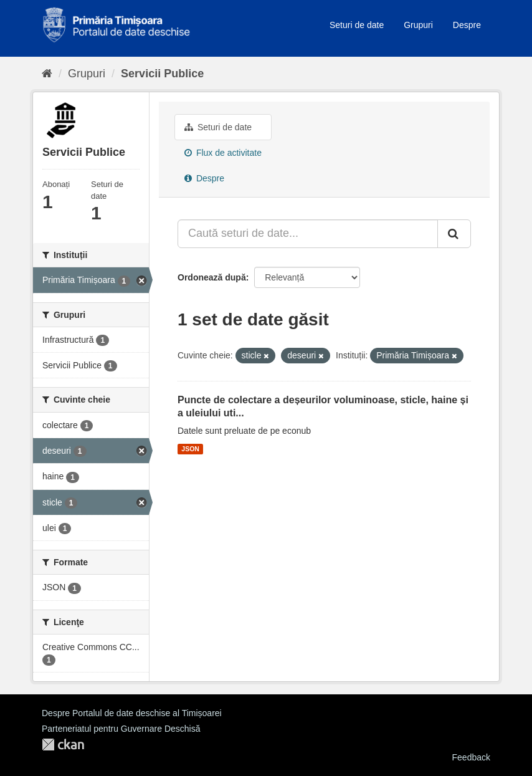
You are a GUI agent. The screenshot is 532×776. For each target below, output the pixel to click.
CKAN (63, 745)
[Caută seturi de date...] (308, 234)
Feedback (471, 757)
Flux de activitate (223, 153)
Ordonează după (212, 277)
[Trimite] (454, 234)
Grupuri (418, 25)
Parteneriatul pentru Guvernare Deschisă (121, 729)
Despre (467, 25)
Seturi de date (357, 25)
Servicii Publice (162, 74)
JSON (190, 449)
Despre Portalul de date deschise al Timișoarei (132, 713)
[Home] (47, 74)
